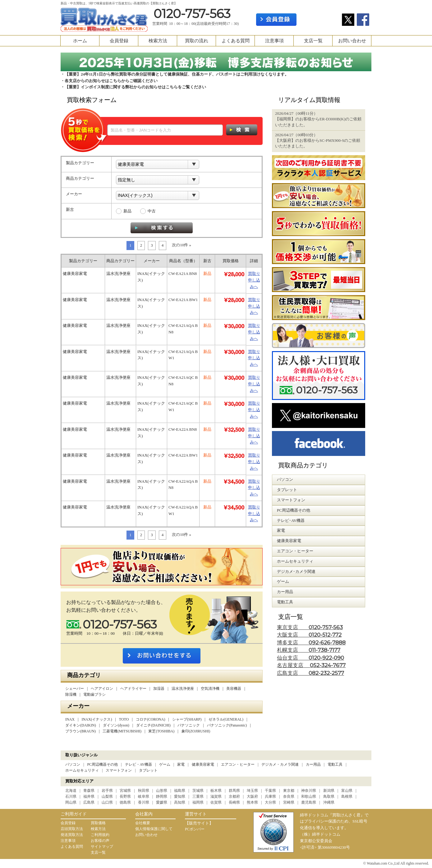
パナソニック (189, 725)
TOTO (124, 719)
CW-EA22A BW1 (183, 455)
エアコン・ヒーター (238, 764)
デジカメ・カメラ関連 (280, 764)
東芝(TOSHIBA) (161, 731)
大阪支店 (309, 635)
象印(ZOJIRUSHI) (196, 731)
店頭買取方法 (72, 829)
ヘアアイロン (102, 689)
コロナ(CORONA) (151, 719)
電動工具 (335, 764)
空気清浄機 (210, 689)
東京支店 (310, 627)
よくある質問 (236, 41)
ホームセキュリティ (82, 770)
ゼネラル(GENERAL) (226, 719)
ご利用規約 (100, 835)
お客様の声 (100, 841)
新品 (127, 211)
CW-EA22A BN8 (183, 429)
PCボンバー (195, 829)
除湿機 (71, 694)
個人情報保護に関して (154, 829)
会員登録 (119, 41)
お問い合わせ (352, 41)
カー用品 (313, 764)
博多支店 (311, 643)
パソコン (73, 764)
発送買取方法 (72, 835)
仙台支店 (310, 658)
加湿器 (159, 689)
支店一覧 (313, 41)
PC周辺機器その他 (102, 764)
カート (361, 5)
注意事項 (274, 41)
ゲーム (165, 764)
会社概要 (143, 823)
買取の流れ (197, 41)
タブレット (148, 770)
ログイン (319, 20)
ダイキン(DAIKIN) (81, 725)
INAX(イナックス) (97, 719)
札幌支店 (309, 650)
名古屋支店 (311, 665)
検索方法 (158, 41)
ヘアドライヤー (133, 689)
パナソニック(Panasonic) (227, 725)
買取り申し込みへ (254, 280)
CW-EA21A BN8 (183, 274)
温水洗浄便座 (183, 689)
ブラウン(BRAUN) (80, 731)
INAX (70, 719)
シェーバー (75, 689)
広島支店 (310, 673)
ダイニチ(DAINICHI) (153, 725)
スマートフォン (119, 770)
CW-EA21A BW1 (183, 300)
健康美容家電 (203, 764)
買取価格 (98, 823)
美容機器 (234, 689)
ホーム (80, 41)
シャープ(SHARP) (187, 719)
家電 (181, 764)
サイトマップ (102, 847)
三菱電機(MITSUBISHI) (122, 731)
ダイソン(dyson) (116, 725)
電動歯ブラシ (94, 694)
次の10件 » (182, 245)
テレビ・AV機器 (139, 764)
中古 (152, 211)
